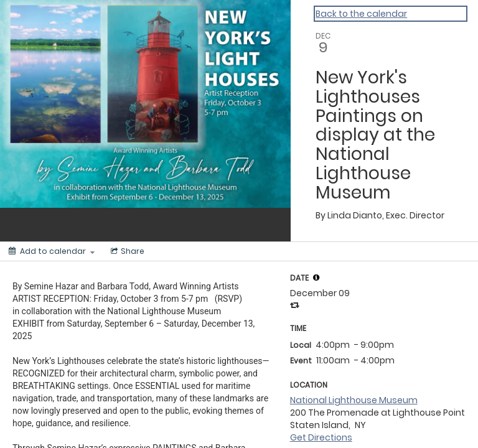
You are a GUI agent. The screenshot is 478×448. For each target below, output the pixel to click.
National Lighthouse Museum (354, 400)
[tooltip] (316, 278)
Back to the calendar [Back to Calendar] (361, 14)
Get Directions (321, 437)
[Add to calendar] (52, 251)
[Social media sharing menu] (126, 251)
